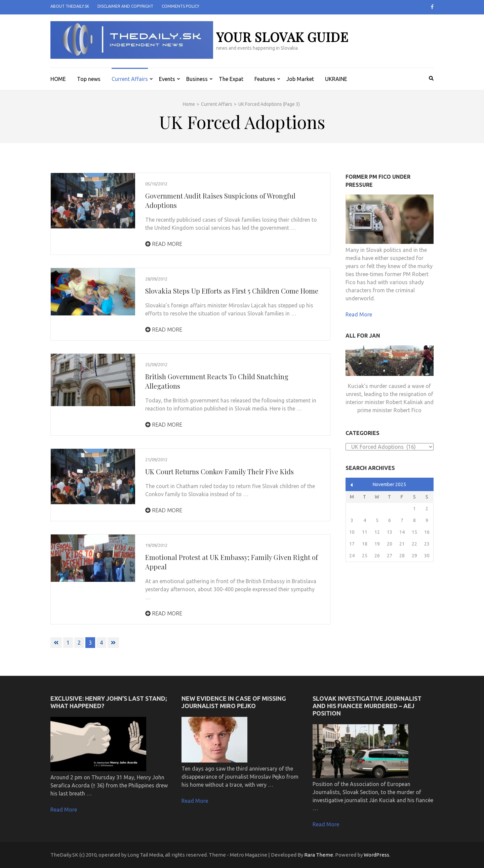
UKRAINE (336, 79)
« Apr (352, 485)
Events (167, 79)
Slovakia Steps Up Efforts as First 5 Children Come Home (232, 291)
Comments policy (180, 6)
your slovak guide (282, 37)
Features (265, 79)
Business (197, 79)
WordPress (376, 855)
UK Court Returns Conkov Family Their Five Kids (219, 471)
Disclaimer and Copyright (125, 6)
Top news (89, 79)
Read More (164, 244)
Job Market (300, 79)
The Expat (231, 79)
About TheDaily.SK (70, 6)
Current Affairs (130, 79)
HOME (58, 79)
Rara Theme (319, 855)
